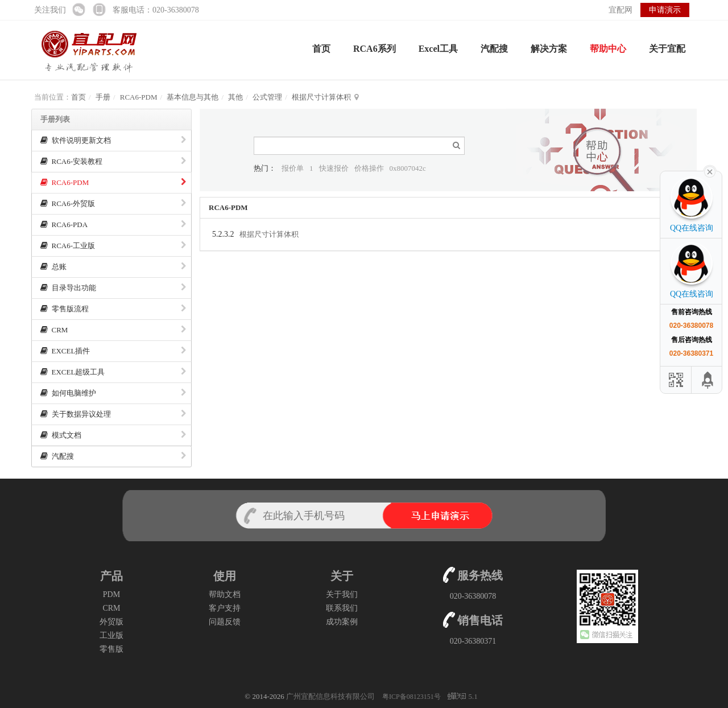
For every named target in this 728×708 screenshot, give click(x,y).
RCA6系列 (375, 49)
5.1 (462, 697)
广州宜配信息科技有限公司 (330, 696)
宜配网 (621, 10)
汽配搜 (494, 49)
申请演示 (665, 10)
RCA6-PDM (139, 97)
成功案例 (342, 622)
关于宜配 (667, 49)
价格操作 (369, 168)
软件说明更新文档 (113, 140)
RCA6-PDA (113, 225)
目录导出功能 (113, 288)
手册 (103, 97)
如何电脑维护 (113, 393)
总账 (113, 267)
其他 (235, 97)
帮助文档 (225, 594)
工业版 (111, 635)
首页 (321, 49)
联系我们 (342, 608)
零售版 (111, 649)
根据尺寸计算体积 (321, 97)
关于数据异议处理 (113, 414)
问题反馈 (225, 622)
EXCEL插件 (113, 351)
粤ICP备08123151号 (412, 697)
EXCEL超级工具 (113, 372)
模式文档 (113, 435)
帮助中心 (608, 49)
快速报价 (334, 168)
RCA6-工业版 (113, 246)
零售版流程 (113, 309)
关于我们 (342, 594)
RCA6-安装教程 (113, 161)
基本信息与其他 (193, 97)
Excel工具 (438, 49)
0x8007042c (408, 168)
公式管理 (267, 97)
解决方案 (549, 49)
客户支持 (225, 608)
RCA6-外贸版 (113, 203)
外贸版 (111, 622)
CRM (113, 330)
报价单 (293, 168)
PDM (111, 594)
